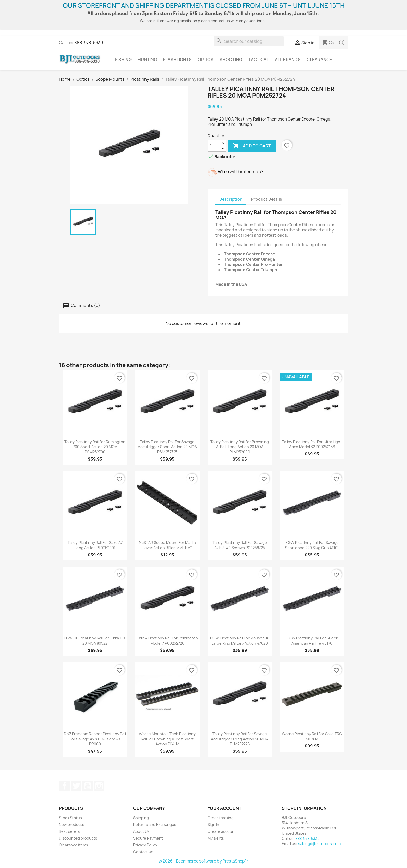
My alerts (216, 838)
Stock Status (70, 818)
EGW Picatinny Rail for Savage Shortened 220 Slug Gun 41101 (312, 545)
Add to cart (252, 146)
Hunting (147, 60)
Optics (206, 60)
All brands (288, 60)
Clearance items (74, 845)
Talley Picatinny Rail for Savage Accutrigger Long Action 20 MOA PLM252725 (240, 739)
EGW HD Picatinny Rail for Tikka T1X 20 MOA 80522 (95, 641)
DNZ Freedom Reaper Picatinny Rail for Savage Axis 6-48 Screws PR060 (95, 739)
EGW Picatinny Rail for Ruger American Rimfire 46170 (312, 641)
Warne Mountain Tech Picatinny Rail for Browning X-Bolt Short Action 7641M (167, 739)
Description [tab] (231, 199)
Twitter (76, 786)
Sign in (213, 825)
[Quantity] (214, 146)
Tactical (259, 60)
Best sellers (69, 831)
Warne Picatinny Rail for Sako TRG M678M (312, 736)
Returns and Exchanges (155, 825)
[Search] (249, 41)
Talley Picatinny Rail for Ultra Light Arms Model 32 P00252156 (312, 444)
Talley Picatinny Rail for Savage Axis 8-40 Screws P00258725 (240, 545)
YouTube (88, 786)
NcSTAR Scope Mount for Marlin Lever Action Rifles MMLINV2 (167, 545)
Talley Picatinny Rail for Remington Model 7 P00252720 (167, 641)
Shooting (231, 60)
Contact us (143, 852)
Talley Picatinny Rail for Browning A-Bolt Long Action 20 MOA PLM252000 (240, 447)
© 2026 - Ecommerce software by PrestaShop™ (203, 861)
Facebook (65, 786)
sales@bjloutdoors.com (319, 844)
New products (72, 825)
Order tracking (221, 818)
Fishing (123, 60)
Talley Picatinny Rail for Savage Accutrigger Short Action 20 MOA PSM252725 (167, 447)
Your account (224, 808)
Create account (222, 831)
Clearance (319, 60)
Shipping (141, 818)
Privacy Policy (145, 845)
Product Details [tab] (266, 199)
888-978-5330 (89, 43)
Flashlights (177, 60)
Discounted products (78, 838)
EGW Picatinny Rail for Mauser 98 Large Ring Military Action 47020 (240, 641)
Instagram (99, 786)
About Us (141, 831)
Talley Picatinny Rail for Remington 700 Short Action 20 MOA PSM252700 (95, 447)
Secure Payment (148, 838)
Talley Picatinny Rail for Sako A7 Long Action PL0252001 (95, 545)
